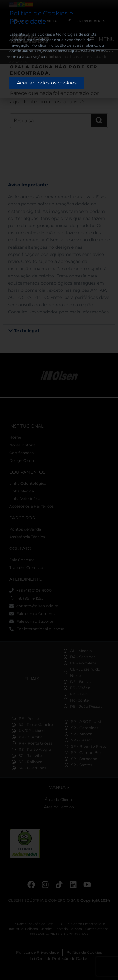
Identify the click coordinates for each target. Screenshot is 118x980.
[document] (59, 490)
